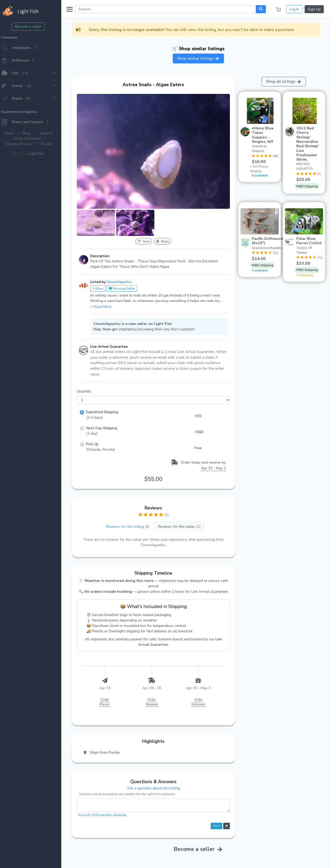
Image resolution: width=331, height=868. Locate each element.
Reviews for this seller (183, 524)
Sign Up (314, 9)
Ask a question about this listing (157, 785)
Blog (32, 133)
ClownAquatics (124, 279)
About (14, 133)
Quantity (89, 388)
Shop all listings (285, 81)
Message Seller (127, 285)
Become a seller (33, 27)
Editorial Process (24, 144)
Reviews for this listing (131, 524)
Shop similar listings (201, 58)
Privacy (52, 144)
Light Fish (41, 154)
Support (51, 133)
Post (218, 823)
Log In (294, 9)
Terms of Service (32, 139)
